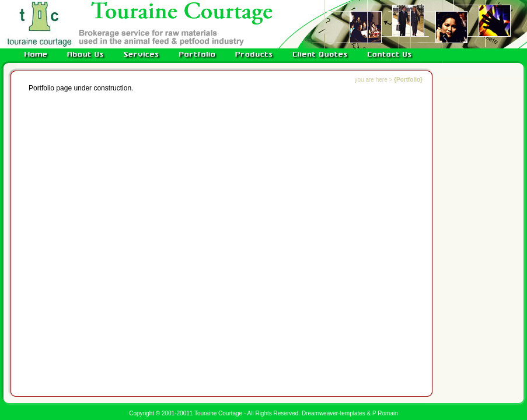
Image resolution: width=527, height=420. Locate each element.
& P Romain (383, 413)
